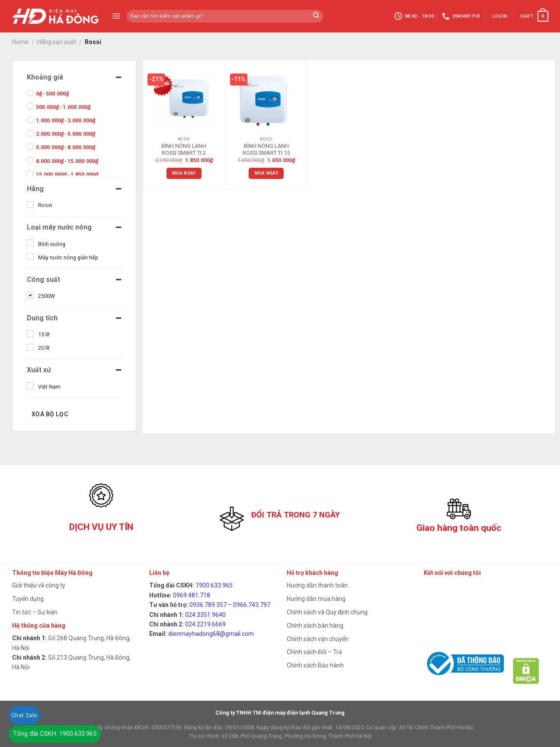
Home (20, 42)
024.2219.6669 (205, 624)
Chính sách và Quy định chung (327, 612)
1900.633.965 (214, 585)
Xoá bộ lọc (50, 414)
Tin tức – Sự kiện (35, 612)
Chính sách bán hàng (315, 626)
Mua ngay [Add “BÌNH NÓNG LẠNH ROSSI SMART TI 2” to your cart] (184, 173)
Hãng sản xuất (57, 42)
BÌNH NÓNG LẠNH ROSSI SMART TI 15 (266, 149)
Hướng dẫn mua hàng (316, 599)
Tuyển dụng (28, 599)
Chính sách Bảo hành (315, 665)
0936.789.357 (208, 605)
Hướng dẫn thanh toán (317, 585)
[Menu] (116, 16)
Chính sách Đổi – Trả (314, 652)
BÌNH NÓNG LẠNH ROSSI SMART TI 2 (184, 149)
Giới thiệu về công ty (39, 585)
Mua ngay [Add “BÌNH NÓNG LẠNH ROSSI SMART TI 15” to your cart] (266, 173)
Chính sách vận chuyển (318, 639)
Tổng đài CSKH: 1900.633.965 (55, 734)
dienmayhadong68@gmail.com (211, 634)
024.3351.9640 (205, 615)
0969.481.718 (192, 595)
